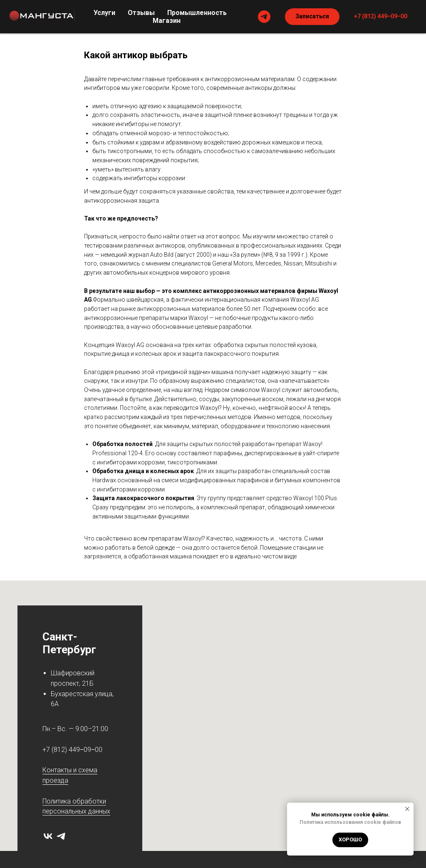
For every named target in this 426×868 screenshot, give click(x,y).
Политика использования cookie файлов (350, 822)
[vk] (48, 836)
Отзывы (141, 13)
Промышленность (197, 13)
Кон (48, 770)
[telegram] (264, 17)
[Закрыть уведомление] (407, 809)
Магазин (167, 21)
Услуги (104, 13)
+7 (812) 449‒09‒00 (72, 750)
